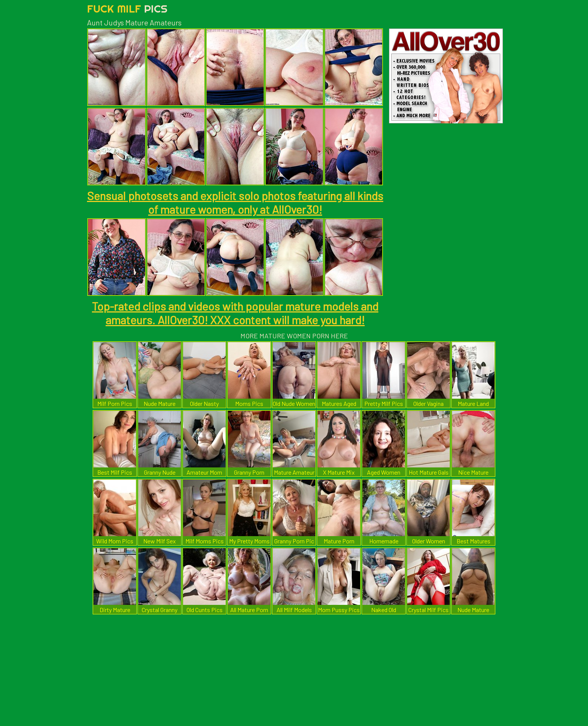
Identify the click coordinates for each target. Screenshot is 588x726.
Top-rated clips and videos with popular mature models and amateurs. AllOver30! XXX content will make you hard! (235, 313)
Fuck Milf (127, 9)
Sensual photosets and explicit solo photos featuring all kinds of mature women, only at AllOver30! (235, 202)
